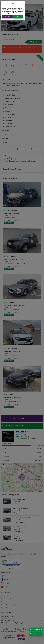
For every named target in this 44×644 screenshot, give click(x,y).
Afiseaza (7, 17)
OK (18, 17)
